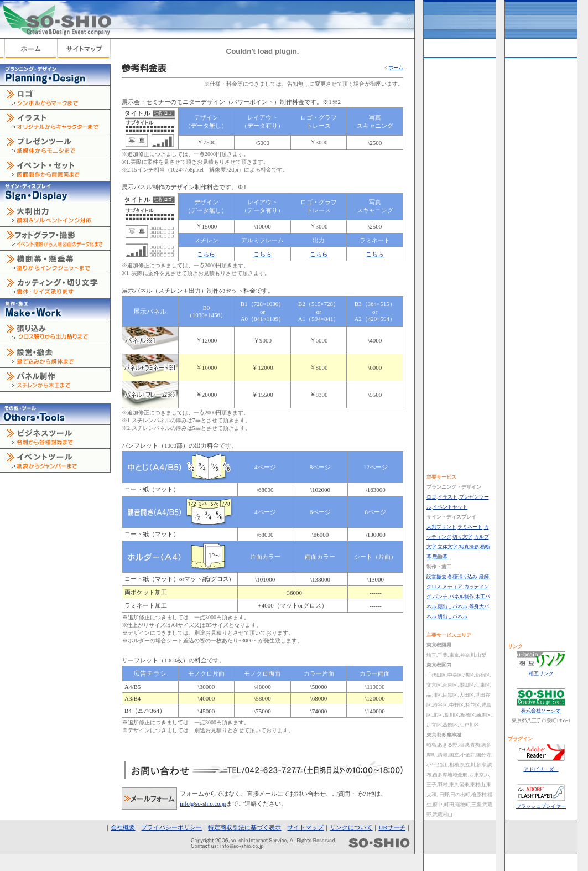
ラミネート (470, 527)
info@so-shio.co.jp (203, 803)
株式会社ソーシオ (541, 711)
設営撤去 (436, 577)
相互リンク (541, 673)
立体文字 (447, 547)
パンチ (440, 597)
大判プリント (441, 527)
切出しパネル (452, 616)
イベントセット (450, 507)
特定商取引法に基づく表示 (244, 827)
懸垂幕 (440, 557)
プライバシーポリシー (171, 827)
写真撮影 (469, 547)
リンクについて (351, 827)
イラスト (447, 497)
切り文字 (462, 537)
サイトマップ (305, 827)
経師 (484, 577)
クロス (434, 587)
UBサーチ (392, 827)
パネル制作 (462, 597)
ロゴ (431, 497)
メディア (452, 587)
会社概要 (123, 827)
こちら (206, 254)
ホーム (396, 68)
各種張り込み (462, 577)
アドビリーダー (541, 769)
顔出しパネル (452, 606)
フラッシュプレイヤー (541, 806)
